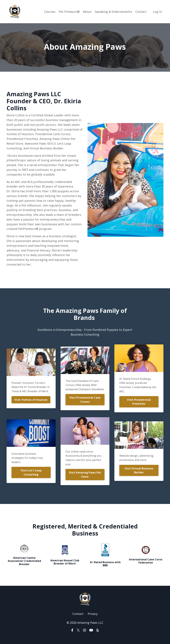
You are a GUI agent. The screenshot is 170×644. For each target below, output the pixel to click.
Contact (141, 12)
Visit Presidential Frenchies (139, 402)
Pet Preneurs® (69, 12)
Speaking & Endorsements (113, 12)
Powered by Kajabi (85, 636)
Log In (157, 12)
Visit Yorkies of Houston (31, 400)
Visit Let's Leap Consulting (31, 472)
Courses (50, 12)
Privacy (93, 614)
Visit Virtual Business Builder (139, 470)
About (87, 12)
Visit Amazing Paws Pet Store (85, 474)
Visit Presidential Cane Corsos (85, 400)
